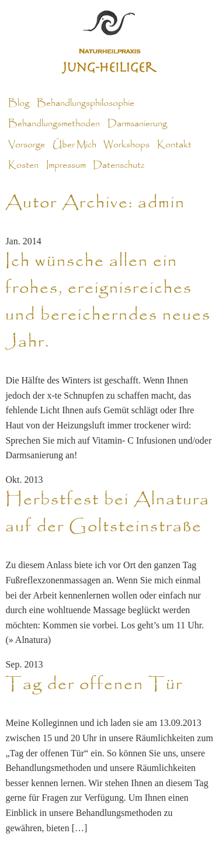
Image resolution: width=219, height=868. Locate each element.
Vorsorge (27, 144)
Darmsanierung (137, 124)
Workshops (126, 144)
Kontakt (174, 144)
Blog (19, 103)
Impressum (66, 165)
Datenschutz (119, 165)
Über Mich (74, 144)
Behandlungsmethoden (54, 124)
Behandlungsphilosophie (86, 103)
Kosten (23, 165)
